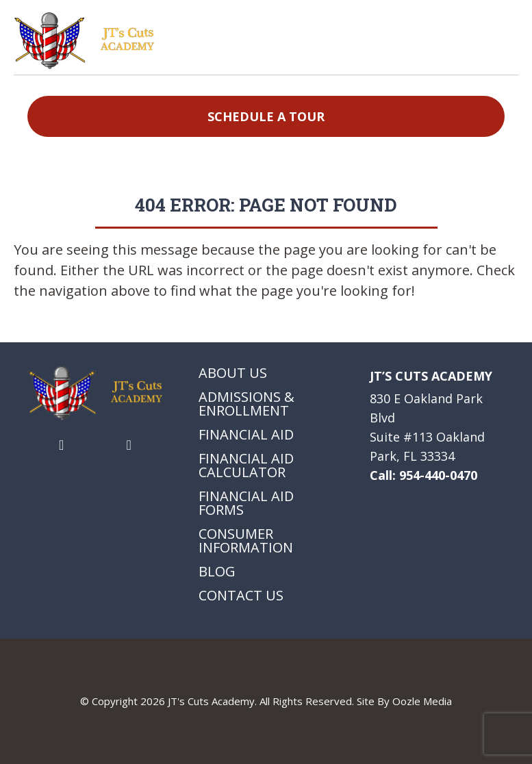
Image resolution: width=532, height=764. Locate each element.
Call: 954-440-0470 (423, 475)
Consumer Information (246, 541)
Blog (217, 572)
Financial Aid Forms (246, 503)
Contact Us (241, 596)
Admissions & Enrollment (246, 404)
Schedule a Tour (266, 116)
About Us (233, 373)
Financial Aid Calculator (246, 466)
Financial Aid (246, 435)
